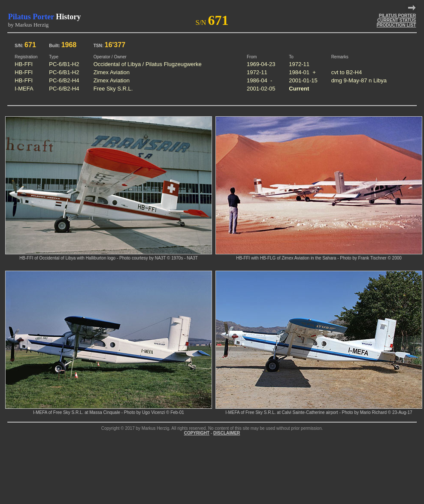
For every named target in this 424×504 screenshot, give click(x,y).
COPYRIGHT (197, 433)
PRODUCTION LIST (397, 25)
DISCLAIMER (227, 433)
